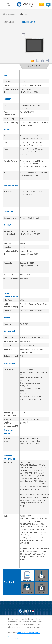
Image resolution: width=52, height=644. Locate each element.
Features (8, 22)
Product (12, 14)
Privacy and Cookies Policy (28, 633)
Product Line (23, 14)
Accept (17, 638)
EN (48, 5)
